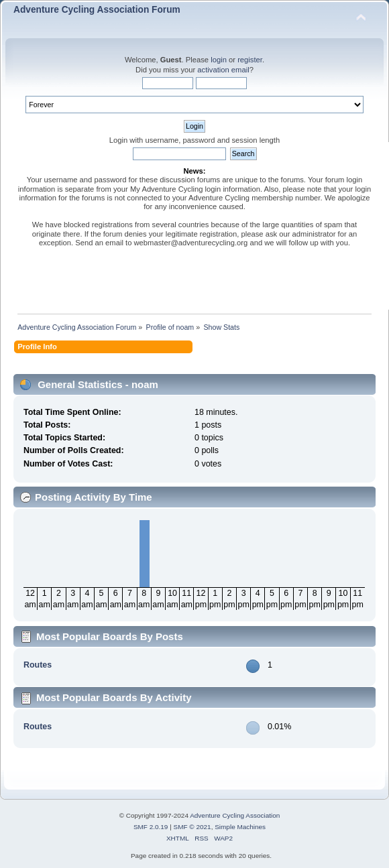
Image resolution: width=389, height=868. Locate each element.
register (250, 60)
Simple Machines (240, 827)
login (219, 60)
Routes (38, 665)
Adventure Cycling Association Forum (97, 10)
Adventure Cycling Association (235, 815)
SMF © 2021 (192, 827)
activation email (223, 70)
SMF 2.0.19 (151, 827)
